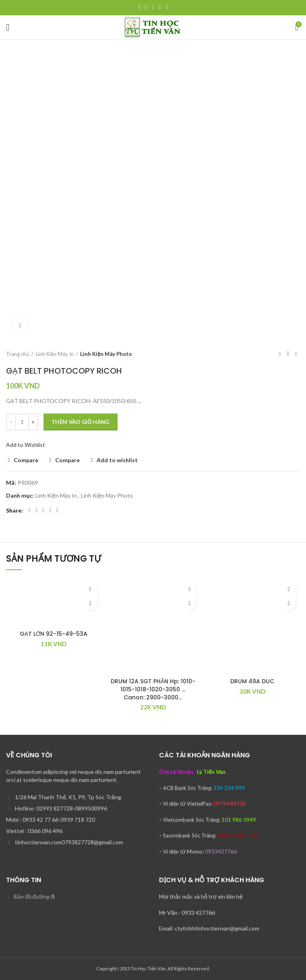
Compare (26, 460)
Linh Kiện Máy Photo (106, 354)
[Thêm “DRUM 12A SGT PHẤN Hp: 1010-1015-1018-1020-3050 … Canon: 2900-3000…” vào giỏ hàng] (189, 604)
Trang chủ (18, 354)
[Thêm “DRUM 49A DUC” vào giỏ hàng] (289, 604)
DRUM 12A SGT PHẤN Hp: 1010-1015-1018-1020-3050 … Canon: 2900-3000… (153, 689)
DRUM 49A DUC (252, 681)
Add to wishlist (117, 460)
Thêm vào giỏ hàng (81, 422)
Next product (296, 354)
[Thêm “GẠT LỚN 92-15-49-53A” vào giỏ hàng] (90, 604)
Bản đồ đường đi (34, 896)
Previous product (280, 354)
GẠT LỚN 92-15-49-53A (54, 634)
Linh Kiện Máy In (55, 354)
